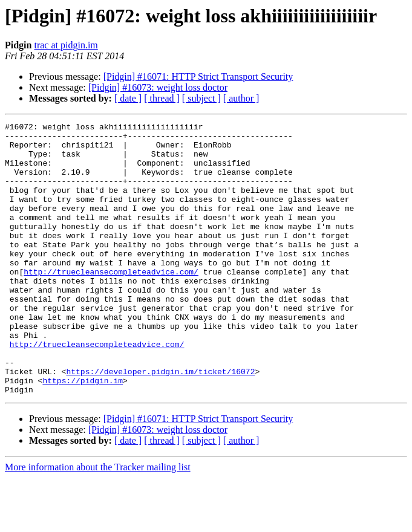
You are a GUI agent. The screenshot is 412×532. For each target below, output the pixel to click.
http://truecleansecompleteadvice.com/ (111, 302)
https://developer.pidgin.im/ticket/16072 (160, 422)
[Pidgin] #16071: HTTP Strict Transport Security (198, 76)
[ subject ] (201, 98)
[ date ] (128, 98)
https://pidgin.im (83, 433)
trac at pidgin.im (66, 45)
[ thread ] (162, 98)
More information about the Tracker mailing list (98, 521)
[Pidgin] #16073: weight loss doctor (158, 87)
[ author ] (241, 98)
